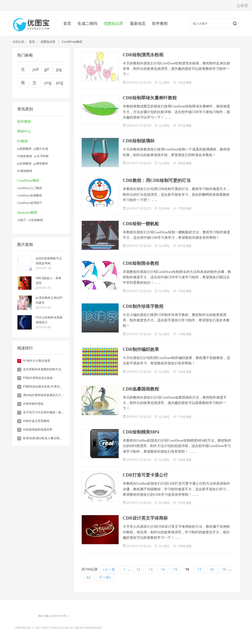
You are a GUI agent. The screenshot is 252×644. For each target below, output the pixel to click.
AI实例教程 (36, 220)
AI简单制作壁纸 (33, 404)
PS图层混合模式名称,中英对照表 (44, 386)
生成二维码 (87, 23)
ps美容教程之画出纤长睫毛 (49, 300)
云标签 (242, 5)
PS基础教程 (25, 171)
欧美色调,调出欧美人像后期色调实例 (47, 438)
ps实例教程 (24, 164)
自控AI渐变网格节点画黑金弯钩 (49, 261)
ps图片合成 (41, 149)
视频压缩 (23, 84)
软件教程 (160, 23)
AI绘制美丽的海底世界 (38, 429)
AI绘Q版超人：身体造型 (48, 280)
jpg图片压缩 (59, 70)
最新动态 (138, 23)
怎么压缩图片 (34, 84)
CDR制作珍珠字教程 (143, 306)
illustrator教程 (27, 213)
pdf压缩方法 (36, 70)
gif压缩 (47, 70)
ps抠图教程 (24, 149)
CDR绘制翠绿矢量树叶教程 (150, 98)
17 (199, 569)
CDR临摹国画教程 (141, 389)
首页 (67, 23)
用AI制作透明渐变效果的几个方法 (45, 395)
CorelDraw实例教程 (30, 195)
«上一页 (109, 569)
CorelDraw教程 (72, 42)
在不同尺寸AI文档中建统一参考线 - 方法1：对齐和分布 (59, 412)
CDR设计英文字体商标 (145, 518)
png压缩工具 (48, 84)
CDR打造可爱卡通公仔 (145, 475)
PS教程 (23, 141)
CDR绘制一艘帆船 (141, 224)
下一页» (105, 577)
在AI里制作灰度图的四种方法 (42, 369)
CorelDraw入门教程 (30, 188)
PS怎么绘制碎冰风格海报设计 (49, 320)
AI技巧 (22, 220)
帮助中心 (24, 131)
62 (89, 577)
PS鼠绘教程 (25, 156)
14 (163, 569)
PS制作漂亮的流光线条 (38, 378)
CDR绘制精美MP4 (141, 432)
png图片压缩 (60, 84)
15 (175, 569)
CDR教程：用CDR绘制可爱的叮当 (157, 180)
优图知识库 (113, 23)
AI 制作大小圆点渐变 (37, 361)
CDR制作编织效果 (141, 349)
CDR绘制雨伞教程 (141, 263)
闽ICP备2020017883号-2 (54, 616)
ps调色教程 (41, 164)
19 (224, 569)
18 (212, 569)
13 (151, 569)
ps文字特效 (41, 156)
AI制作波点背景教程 (36, 421)
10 (19, 438)
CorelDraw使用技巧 (30, 203)
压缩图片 (23, 70)
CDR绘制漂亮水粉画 (143, 55)
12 (138, 569)
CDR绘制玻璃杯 (139, 141)
